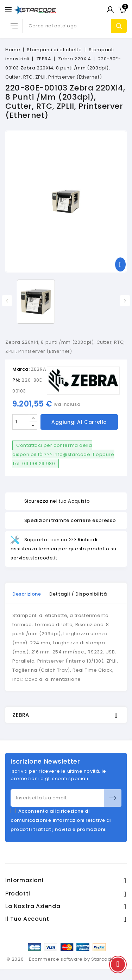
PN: (16, 380)
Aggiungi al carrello (79, 422)
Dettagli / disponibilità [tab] (78, 594)
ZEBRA (39, 369)
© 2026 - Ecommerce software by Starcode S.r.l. (66, 959)
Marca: (21, 369)
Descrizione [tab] (27, 594)
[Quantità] (21, 422)
